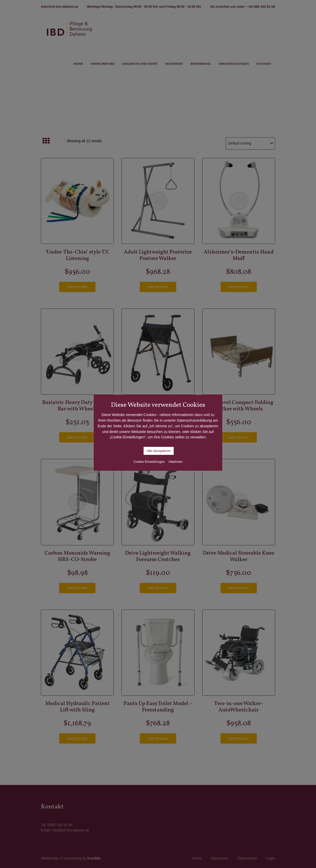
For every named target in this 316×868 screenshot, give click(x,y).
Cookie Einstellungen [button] (149, 462)
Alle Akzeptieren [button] (159, 451)
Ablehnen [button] (176, 462)
